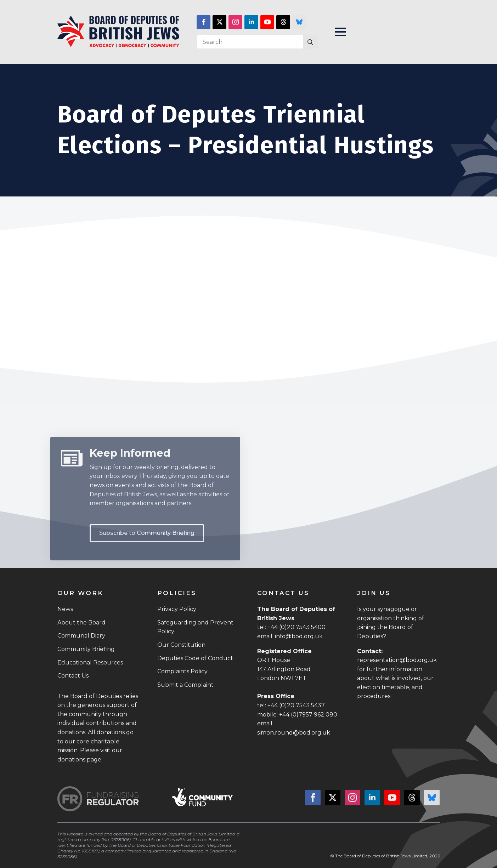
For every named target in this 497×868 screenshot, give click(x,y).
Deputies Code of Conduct (195, 658)
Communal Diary (81, 636)
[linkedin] (251, 22)
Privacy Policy (177, 609)
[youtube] (267, 22)
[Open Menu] (340, 32)
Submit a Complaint (185, 685)
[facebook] (204, 22)
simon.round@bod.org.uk (294, 733)
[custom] (283, 22)
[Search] (310, 42)
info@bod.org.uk (299, 636)
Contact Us (73, 676)
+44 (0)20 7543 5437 (296, 705)
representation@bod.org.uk (397, 660)
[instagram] (235, 22)
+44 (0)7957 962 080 (308, 715)
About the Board (81, 623)
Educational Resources (90, 663)
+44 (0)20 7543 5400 (296, 627)
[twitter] (219, 22)
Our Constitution (181, 645)
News (65, 609)
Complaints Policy (182, 671)
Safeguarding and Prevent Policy (195, 627)
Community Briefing (86, 649)
